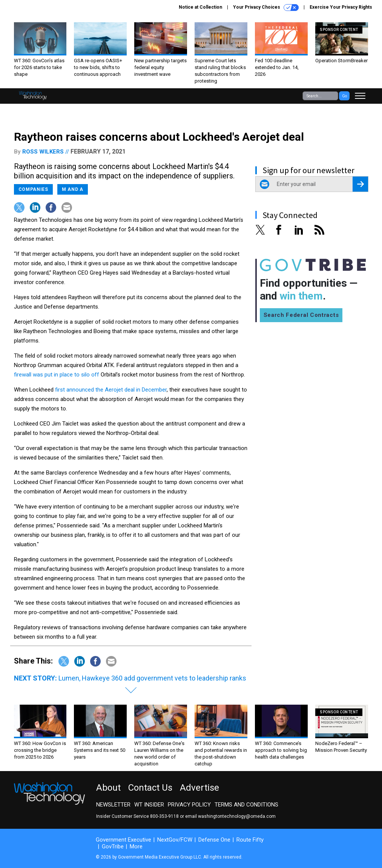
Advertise (199, 788)
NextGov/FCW (175, 840)
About (108, 788)
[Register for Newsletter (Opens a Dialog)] (360, 184)
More (136, 846)
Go (344, 96)
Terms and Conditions (246, 805)
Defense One (214, 840)
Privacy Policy (189, 805)
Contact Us (150, 788)
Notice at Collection (200, 7)
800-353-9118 (164, 816)
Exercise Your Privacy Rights (341, 7)
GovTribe (113, 846)
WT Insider (149, 805)
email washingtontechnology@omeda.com (230, 816)
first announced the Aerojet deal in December (111, 390)
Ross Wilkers (43, 152)
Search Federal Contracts (301, 315)
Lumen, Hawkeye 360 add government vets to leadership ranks (152, 678)
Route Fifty (250, 840)
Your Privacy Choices (266, 8)
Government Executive (123, 840)
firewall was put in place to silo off (57, 375)
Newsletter (113, 805)
